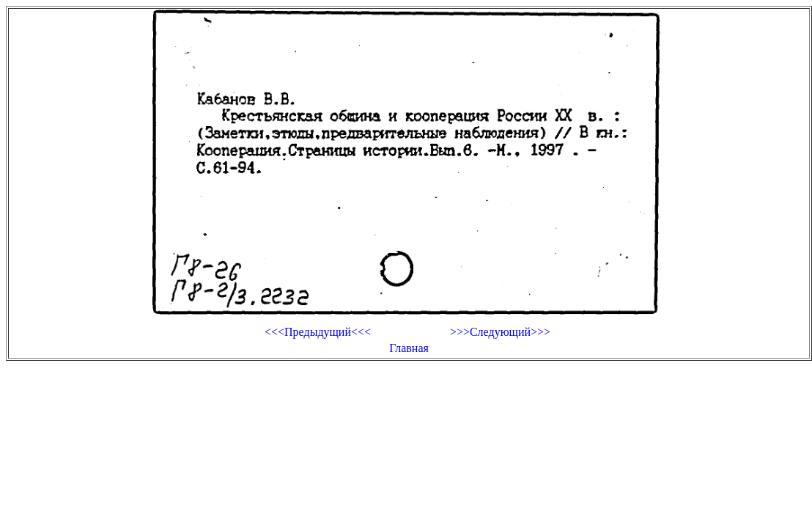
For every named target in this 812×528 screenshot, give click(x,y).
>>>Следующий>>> (500, 332)
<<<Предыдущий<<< (318, 332)
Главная (409, 348)
